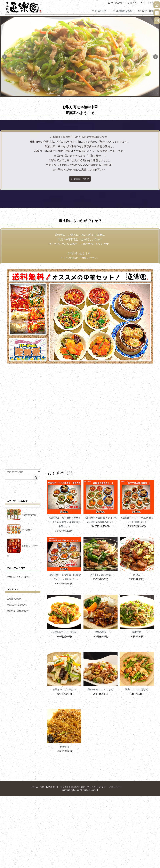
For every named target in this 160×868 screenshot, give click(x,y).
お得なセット (20, 530)
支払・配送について (49, 787)
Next (155, 57)
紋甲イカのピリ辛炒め (64, 689)
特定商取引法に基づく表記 (73, 787)
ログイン (133, 3)
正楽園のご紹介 (122, 10)
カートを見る (148, 3)
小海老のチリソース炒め (64, 632)
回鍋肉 (137, 575)
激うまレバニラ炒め (101, 575)
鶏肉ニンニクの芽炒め (137, 689)
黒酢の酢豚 (101, 632)
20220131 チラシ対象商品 (19, 577)
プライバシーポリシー (97, 787)
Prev (5, 57)
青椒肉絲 (137, 632)
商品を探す (99, 10)
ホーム (35, 787)
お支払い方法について (17, 605)
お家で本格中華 (21, 515)
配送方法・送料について (18, 611)
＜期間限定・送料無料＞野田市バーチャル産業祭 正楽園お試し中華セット (64, 522)
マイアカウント (116, 3)
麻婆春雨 (64, 747)
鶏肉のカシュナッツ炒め (101, 689)
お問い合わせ (147, 10)
